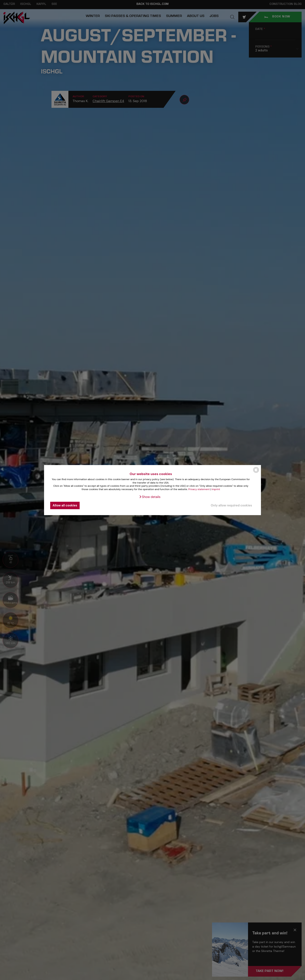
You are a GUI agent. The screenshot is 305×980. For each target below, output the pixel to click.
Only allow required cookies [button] (231, 505)
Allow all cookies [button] (65, 505)
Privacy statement (199, 489)
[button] (150, 497)
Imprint (216, 489)
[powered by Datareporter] (256, 473)
